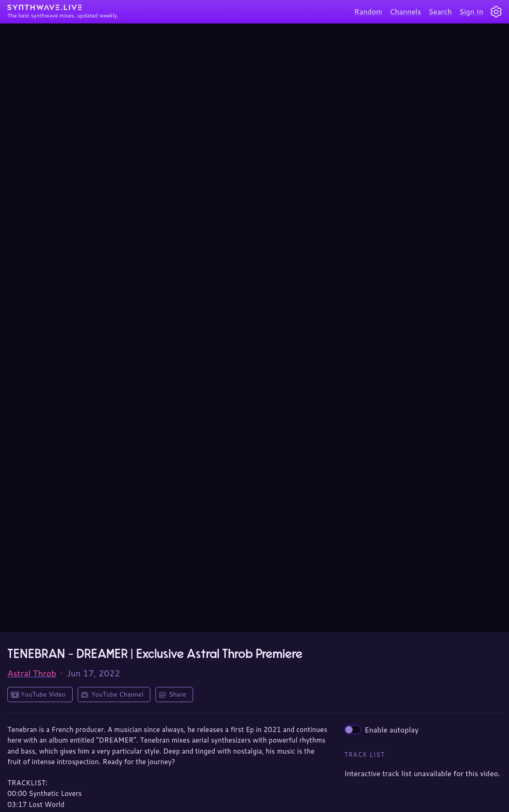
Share (177, 694)
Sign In (471, 11)
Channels (405, 11)
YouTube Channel (117, 694)
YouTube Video (43, 694)
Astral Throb (32, 673)
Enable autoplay (382, 729)
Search (440, 11)
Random (368, 11)
